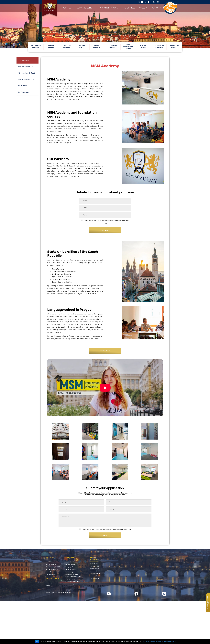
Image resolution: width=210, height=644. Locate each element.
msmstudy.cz (94, 566)
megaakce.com (95, 578)
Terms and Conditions (64, 592)
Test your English (174, 47)
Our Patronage (23, 92)
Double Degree (51, 47)
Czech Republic (83, 8)
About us (67, 8)
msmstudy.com (95, 573)
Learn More (105, 351)
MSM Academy (23, 60)
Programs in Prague (105, 8)
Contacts (149, 8)
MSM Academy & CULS (26, 73)
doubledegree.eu (96, 569)
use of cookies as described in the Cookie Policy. (159, 641)
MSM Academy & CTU (26, 67)
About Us (49, 562)
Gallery (137, 8)
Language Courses (66, 47)
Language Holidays (113, 47)
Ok (37, 641)
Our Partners (22, 86)
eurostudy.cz (94, 571)
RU (154, 2)
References (125, 8)
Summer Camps (82, 47)
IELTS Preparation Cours (128, 47)
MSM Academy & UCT (26, 79)
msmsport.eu (94, 576)
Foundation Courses (36, 47)
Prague (48, 585)
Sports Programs (97, 47)
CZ (158, 2)
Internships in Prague (159, 47)
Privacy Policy (128, 529)
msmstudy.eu (95, 564)
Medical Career (144, 47)
